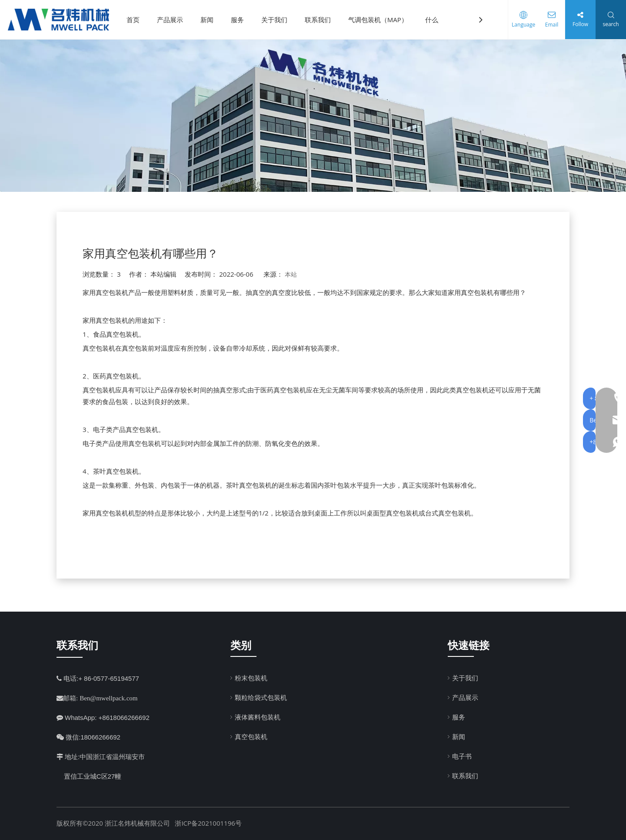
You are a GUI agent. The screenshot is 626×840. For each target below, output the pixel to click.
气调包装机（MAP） (381, 20)
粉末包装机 (251, 678)
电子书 (462, 756)
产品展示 (173, 20)
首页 (136, 20)
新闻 (210, 20)
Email (550, 25)
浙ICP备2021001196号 (208, 823)
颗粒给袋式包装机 (261, 697)
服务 (240, 20)
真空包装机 (251, 736)
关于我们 (277, 20)
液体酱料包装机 (258, 717)
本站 (291, 274)
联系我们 (321, 20)
